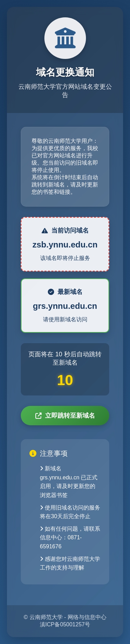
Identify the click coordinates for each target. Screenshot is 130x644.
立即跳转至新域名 (65, 416)
